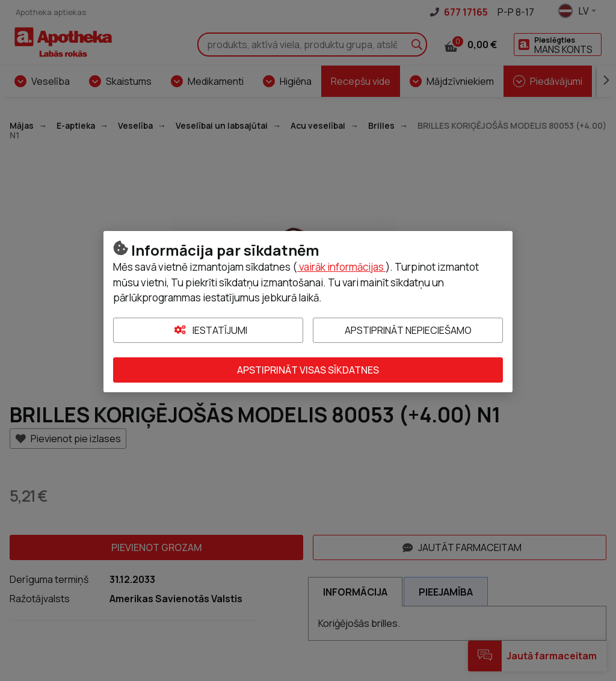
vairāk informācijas (341, 267)
